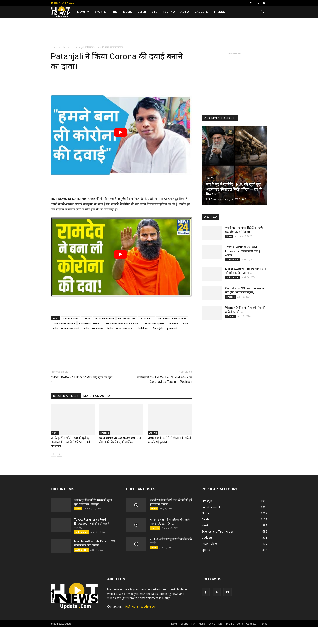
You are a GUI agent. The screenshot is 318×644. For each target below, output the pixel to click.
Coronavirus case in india (172, 318)
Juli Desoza (213, 199)
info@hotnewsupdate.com (140, 606)
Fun (114, 12)
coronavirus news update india (121, 323)
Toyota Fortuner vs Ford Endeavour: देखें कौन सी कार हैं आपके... (243, 251)
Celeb (142, 12)
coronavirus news (89, 323)
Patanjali (158, 328)
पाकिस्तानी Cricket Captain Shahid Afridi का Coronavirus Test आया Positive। (164, 380)
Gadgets (201, 12)
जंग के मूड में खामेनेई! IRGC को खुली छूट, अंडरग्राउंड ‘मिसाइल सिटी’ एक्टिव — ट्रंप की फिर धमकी (71, 442)
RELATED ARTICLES (66, 396)
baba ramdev (71, 318)
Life (154, 12)
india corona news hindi (66, 328)
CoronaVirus (147, 318)
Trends (219, 12)
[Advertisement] (159, 32)
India (185, 323)
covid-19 (174, 323)
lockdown (143, 328)
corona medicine (104, 318)
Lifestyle (66, 47)
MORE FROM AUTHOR (97, 396)
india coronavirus (93, 328)
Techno (169, 12)
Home (54, 47)
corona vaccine (127, 318)
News (83, 12)
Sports (100, 12)
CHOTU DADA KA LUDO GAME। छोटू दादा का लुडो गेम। (82, 380)
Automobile (232, 260)
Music (127, 12)
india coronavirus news (120, 328)
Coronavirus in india (64, 323)
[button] (262, 12)
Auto (185, 12)
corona (86, 318)
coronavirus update (154, 323)
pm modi (172, 328)
